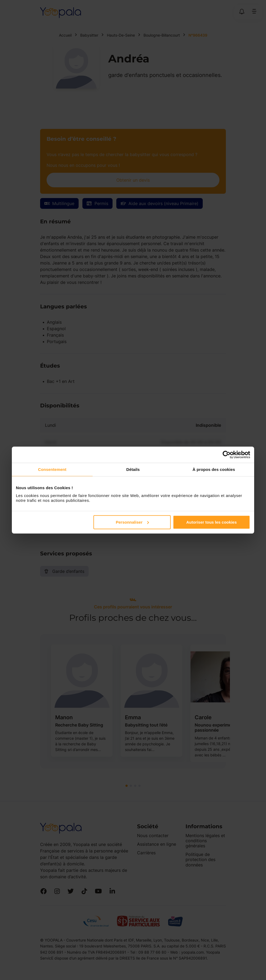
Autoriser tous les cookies (212, 522)
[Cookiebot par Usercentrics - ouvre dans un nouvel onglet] (227, 455)
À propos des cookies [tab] (214, 469)
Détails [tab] (133, 469)
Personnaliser (132, 522)
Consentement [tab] (52, 469)
